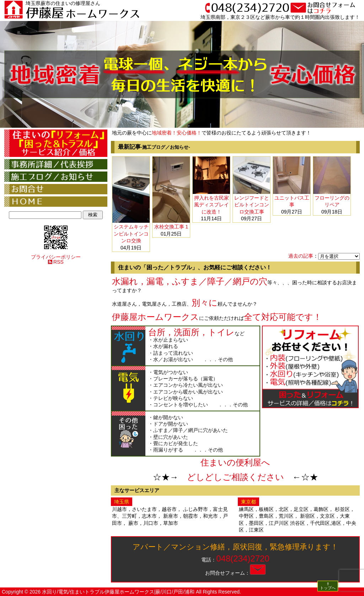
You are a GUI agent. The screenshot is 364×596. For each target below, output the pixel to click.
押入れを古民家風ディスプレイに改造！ (212, 205)
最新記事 (154, 147)
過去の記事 (301, 256)
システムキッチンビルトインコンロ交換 (131, 234)
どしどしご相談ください (235, 477)
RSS (58, 262)
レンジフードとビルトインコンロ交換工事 (252, 205)
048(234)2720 (243, 558)
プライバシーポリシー (56, 257)
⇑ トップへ (328, 586)
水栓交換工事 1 (171, 227)
